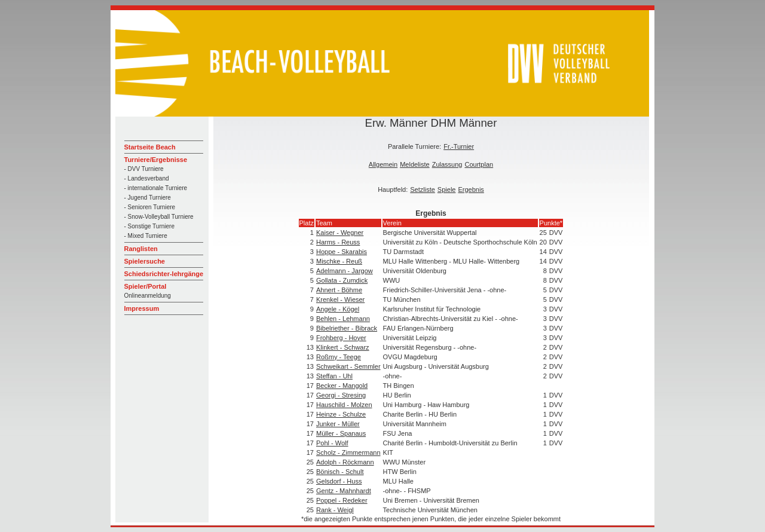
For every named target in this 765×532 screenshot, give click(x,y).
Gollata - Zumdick (342, 280)
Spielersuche (145, 261)
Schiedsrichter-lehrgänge (164, 274)
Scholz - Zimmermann (348, 452)
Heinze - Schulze (341, 414)
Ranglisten (141, 249)
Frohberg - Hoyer (341, 338)
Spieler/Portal (146, 286)
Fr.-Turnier (459, 146)
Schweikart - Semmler (348, 366)
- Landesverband (147, 178)
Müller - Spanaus (341, 433)
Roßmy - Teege (339, 357)
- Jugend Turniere (148, 198)
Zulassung (447, 164)
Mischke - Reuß (339, 261)
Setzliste (423, 189)
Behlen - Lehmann (343, 319)
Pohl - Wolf (332, 443)
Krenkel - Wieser (340, 299)
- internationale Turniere (156, 188)
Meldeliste (415, 164)
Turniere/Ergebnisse (156, 160)
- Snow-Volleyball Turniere (159, 217)
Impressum (142, 308)
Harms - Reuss (338, 242)
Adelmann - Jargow (345, 271)
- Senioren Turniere (150, 207)
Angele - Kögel (338, 309)
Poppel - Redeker (342, 500)
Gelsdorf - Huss (339, 481)
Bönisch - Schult (340, 472)
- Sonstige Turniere (150, 226)
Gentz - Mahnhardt (344, 491)
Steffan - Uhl (334, 376)
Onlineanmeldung (148, 296)
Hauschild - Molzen (344, 405)
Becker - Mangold (342, 386)
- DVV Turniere (144, 169)
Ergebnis (471, 189)
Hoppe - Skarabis (342, 252)
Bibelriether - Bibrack (347, 328)
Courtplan (479, 164)
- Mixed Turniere (146, 236)
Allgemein (383, 164)
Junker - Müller (338, 424)
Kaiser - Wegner (340, 233)
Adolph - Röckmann (345, 462)
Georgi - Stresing (341, 395)
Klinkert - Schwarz (343, 347)
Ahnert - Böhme (339, 290)
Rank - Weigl (335, 510)
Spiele (447, 189)
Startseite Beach (150, 147)
